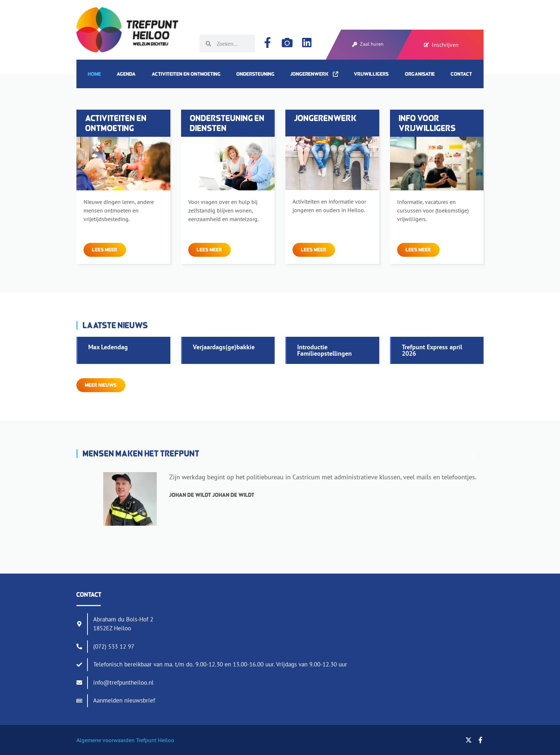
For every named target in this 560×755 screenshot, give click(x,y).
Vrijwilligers (371, 74)
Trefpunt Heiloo (154, 740)
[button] (450, 457)
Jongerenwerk (314, 74)
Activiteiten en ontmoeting (186, 74)
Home (94, 74)
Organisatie (420, 74)
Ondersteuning (256, 74)
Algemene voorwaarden (106, 740)
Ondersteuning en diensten (227, 123)
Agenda (126, 74)
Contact (461, 74)
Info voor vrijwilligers (427, 123)
